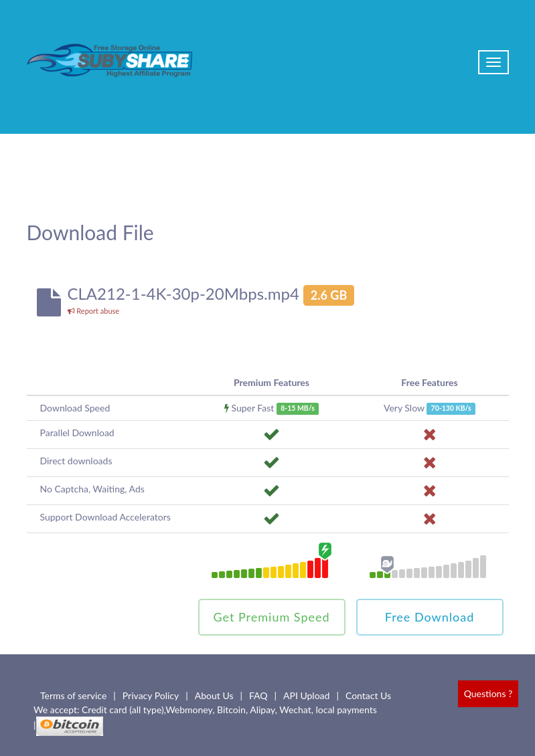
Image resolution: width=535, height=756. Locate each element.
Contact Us (368, 695)
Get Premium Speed (271, 617)
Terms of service (73, 695)
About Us (214, 695)
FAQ (258, 695)
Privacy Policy (151, 695)
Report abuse (94, 311)
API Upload (306, 695)
